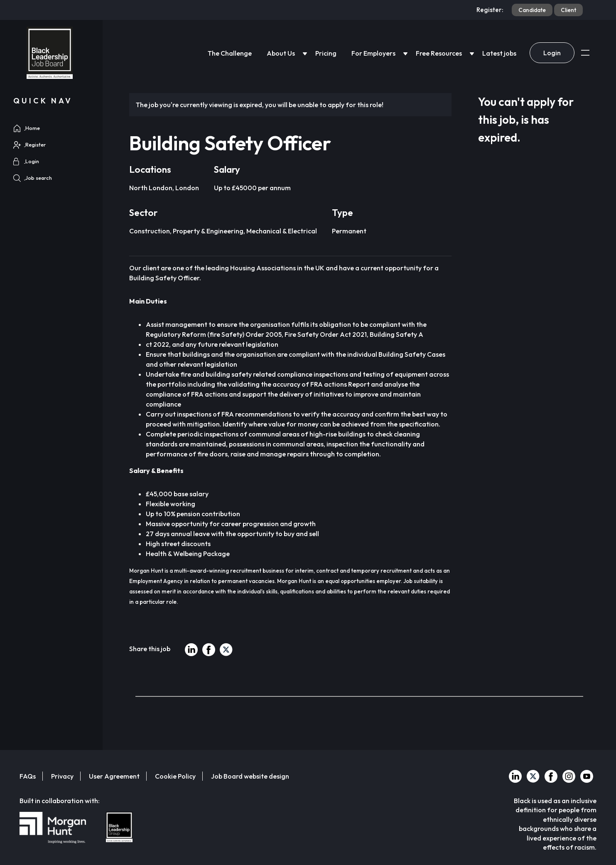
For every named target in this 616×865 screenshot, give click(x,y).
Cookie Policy (175, 776)
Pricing (326, 53)
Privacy (62, 776)
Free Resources (439, 53)
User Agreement (114, 776)
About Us (281, 53)
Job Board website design (250, 776)
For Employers (373, 53)
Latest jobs (499, 53)
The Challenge (230, 53)
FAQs (28, 776)
